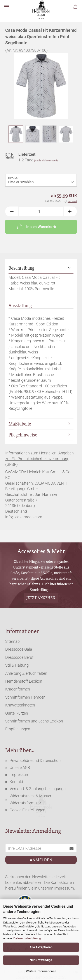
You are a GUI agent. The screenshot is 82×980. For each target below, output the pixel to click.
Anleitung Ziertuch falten (26, 673)
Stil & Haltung (17, 665)
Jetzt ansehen (41, 597)
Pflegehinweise (23, 435)
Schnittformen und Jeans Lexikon (34, 721)
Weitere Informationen (41, 971)
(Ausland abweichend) (46, 161)
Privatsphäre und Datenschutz (36, 760)
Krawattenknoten (20, 705)
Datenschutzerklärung (27, 938)
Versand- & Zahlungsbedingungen (39, 789)
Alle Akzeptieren (41, 947)
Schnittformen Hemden (25, 697)
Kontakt (16, 782)
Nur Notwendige (41, 960)
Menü (7, 7)
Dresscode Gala (19, 649)
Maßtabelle (20, 424)
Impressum (19, 774)
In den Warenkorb (36, 226)
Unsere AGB (20, 767)
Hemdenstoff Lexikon (24, 681)
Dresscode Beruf (19, 657)
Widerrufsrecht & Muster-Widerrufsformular (31, 799)
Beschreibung (21, 268)
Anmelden (41, 860)
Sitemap (12, 641)
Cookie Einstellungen (27, 810)
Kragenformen (18, 689)
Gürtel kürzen (17, 713)
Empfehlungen (18, 729)
